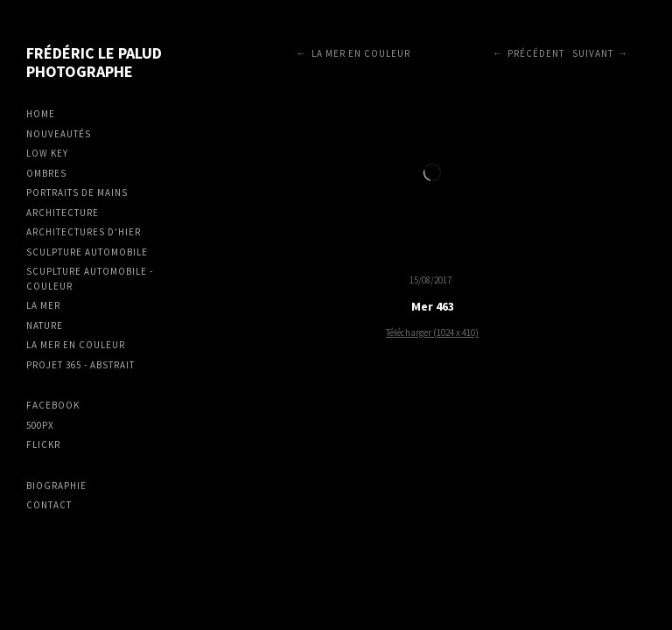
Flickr (43, 444)
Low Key (47, 153)
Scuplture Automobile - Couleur (90, 279)
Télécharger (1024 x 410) (432, 332)
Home (41, 114)
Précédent (536, 53)
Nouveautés (59, 134)
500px (40, 425)
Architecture (63, 213)
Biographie (56, 486)
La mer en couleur (76, 345)
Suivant (593, 53)
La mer (43, 305)
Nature (45, 325)
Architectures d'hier (84, 232)
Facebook (53, 405)
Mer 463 (433, 306)
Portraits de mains (77, 192)
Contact (49, 505)
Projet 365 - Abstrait (80, 365)
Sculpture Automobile (87, 252)
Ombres (46, 173)
